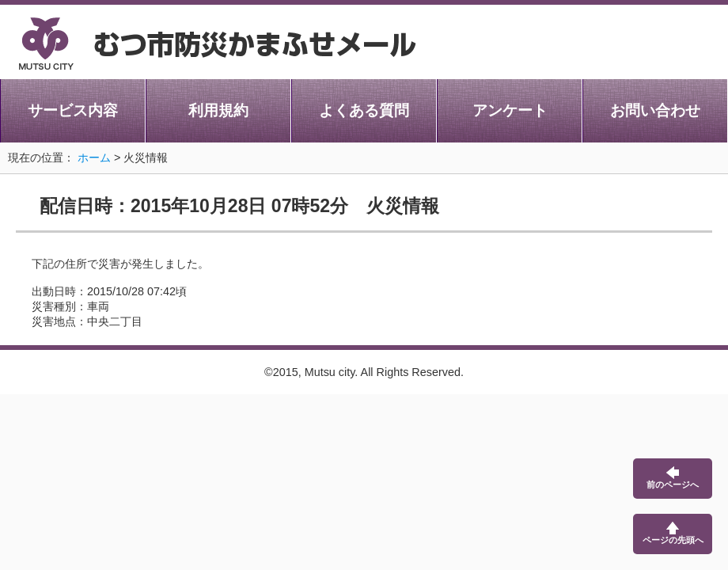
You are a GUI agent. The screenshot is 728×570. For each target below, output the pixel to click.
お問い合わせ (655, 110)
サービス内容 (73, 110)
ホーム (94, 158)
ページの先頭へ (673, 533)
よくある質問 (364, 110)
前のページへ (673, 478)
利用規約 (218, 110)
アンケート (510, 110)
